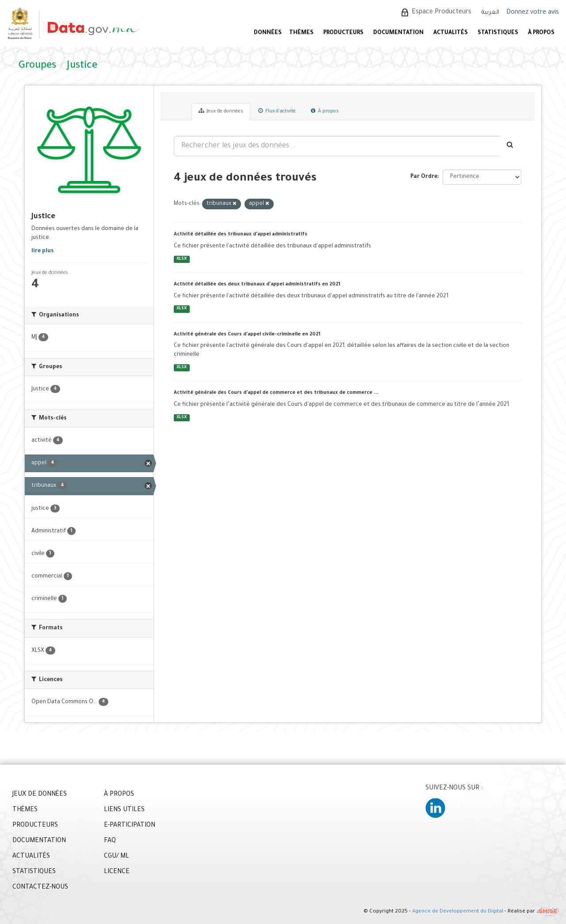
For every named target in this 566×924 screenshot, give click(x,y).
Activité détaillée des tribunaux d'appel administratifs (241, 235)
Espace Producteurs (442, 12)
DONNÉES (268, 33)
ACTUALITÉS (451, 33)
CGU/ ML (117, 857)
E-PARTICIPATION (130, 826)
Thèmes (301, 33)
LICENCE (117, 872)
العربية (490, 13)
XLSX (182, 259)
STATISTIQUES (498, 33)
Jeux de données (221, 111)
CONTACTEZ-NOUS (40, 888)
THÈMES (25, 810)
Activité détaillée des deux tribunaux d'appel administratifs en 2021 (257, 285)
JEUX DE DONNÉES (40, 795)
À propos (325, 111)
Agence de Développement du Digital (458, 912)
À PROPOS (541, 33)
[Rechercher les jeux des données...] (337, 146)
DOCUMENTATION (398, 33)
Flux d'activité (277, 111)
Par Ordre (424, 177)
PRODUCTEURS (343, 33)
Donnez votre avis (533, 13)
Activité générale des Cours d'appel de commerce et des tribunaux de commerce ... (276, 393)
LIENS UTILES (124, 810)
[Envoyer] (511, 146)
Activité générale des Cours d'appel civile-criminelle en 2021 (247, 335)
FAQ (110, 841)
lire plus (42, 251)
